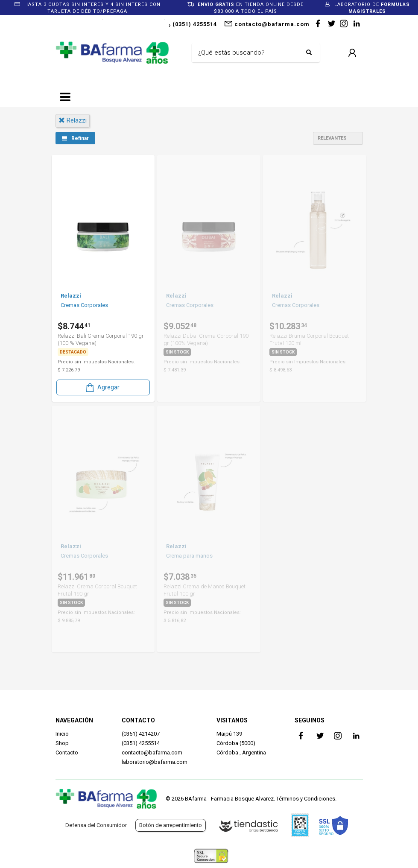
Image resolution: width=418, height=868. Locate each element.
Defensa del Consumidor (96, 825)
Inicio (62, 734)
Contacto (67, 753)
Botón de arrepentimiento (171, 825)
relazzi (73, 120)
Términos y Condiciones (306, 799)
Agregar (102, 385)
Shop (62, 743)
